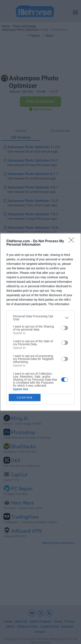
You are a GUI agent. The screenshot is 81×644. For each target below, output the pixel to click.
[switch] (65, 328)
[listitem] (40, 318)
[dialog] (40, 322)
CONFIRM (25, 398)
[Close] (73, 241)
